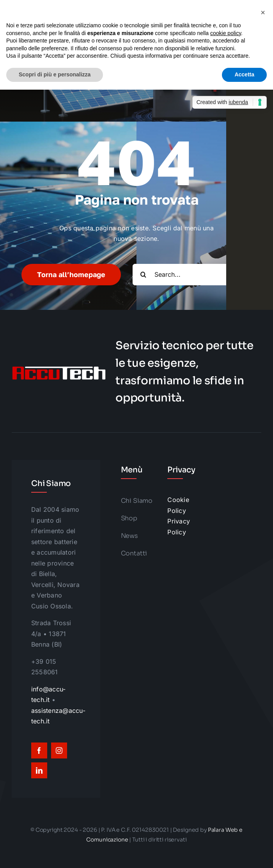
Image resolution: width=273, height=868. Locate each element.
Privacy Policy (179, 527)
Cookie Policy (178, 505)
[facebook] (39, 750)
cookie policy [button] (226, 33)
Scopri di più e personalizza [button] (55, 74)
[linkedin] (39, 770)
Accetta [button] (244, 74)
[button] (263, 12)
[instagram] (59, 750)
